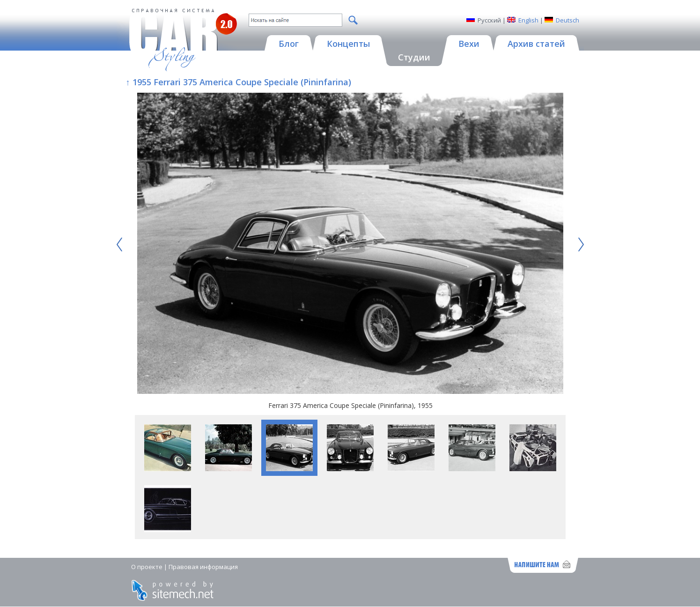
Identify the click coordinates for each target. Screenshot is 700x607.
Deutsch (567, 20)
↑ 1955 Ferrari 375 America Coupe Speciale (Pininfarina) (239, 82)
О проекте (147, 567)
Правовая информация (203, 567)
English (528, 20)
